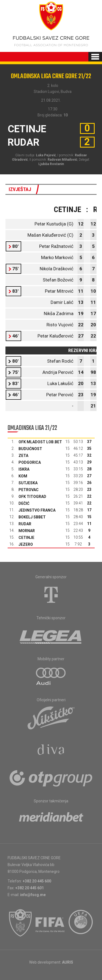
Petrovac (29, 490)
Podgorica (30, 462)
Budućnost (30, 449)
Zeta (23, 456)
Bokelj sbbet (32, 517)
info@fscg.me (33, 895)
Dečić (24, 503)
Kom (23, 476)
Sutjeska (28, 483)
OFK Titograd (32, 497)
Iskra (24, 469)
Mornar (27, 531)
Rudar (25, 524)
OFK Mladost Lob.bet (40, 442)
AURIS (68, 962)
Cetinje (26, 538)
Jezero (26, 544)
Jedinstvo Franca (37, 510)
